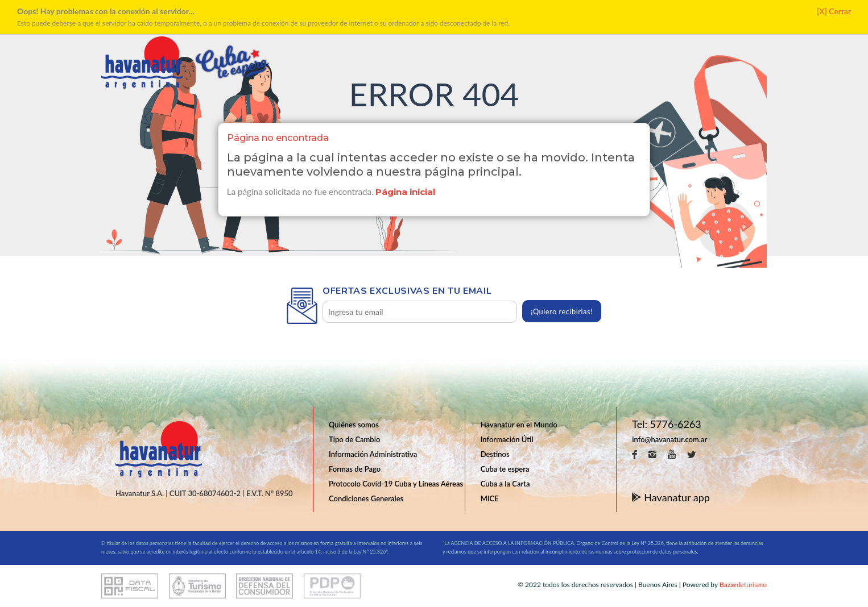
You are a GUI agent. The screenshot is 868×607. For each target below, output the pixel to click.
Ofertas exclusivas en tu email (407, 291)
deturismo (743, 585)
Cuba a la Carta (505, 484)
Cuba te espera (505, 469)
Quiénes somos (354, 425)
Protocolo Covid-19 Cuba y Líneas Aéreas (396, 484)
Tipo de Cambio (354, 439)
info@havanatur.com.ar (669, 439)
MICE (490, 498)
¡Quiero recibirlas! (562, 311)
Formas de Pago (355, 469)
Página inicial (406, 192)
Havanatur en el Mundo (519, 425)
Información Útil (507, 439)
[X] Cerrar (834, 11)
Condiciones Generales (366, 498)
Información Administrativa (373, 454)
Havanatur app (671, 496)
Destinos (495, 454)
